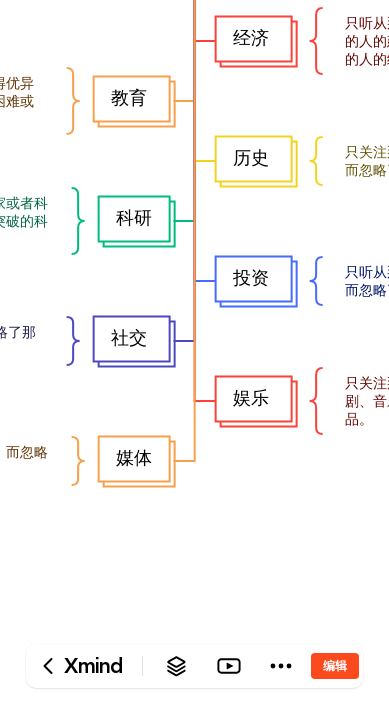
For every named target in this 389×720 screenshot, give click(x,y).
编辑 (335, 665)
